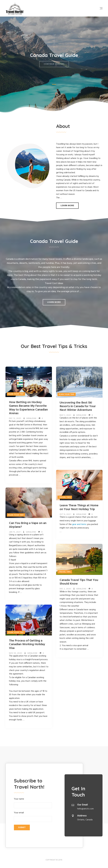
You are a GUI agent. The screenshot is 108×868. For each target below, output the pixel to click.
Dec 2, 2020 (65, 589)
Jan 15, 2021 (15, 532)
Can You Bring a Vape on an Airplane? (28, 525)
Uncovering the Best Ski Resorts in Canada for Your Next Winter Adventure (78, 406)
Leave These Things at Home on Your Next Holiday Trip (79, 507)
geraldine (31, 418)
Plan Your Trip (16, 394)
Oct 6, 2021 (65, 514)
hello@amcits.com (85, 809)
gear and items (79, 524)
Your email (33, 817)
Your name (33, 803)
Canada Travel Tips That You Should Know (79, 582)
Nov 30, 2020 (15, 653)
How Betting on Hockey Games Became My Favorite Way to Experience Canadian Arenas (28, 408)
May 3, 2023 (65, 415)
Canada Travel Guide (54, 53)
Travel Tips (65, 497)
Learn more (67, 206)
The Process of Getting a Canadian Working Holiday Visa (27, 644)
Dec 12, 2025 (15, 418)
